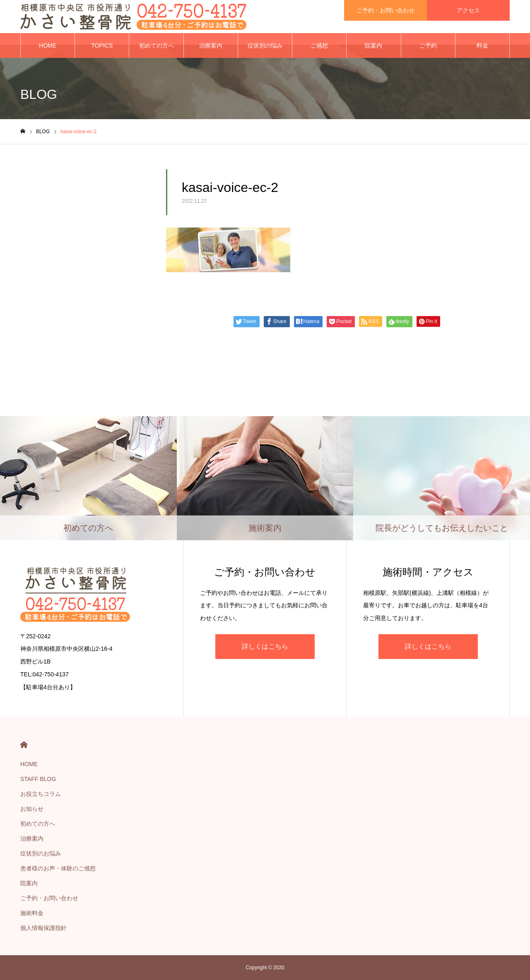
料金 (482, 46)
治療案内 (211, 46)
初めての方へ (157, 46)
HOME (48, 46)
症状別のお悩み (41, 853)
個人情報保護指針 (43, 928)
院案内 (373, 46)
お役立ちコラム (41, 794)
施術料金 (32, 913)
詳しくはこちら (265, 646)
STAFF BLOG (38, 779)
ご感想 (319, 46)
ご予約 (428, 46)
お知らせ (32, 809)
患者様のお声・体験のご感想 (58, 868)
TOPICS (102, 46)
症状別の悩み (265, 46)
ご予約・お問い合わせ (49, 898)
